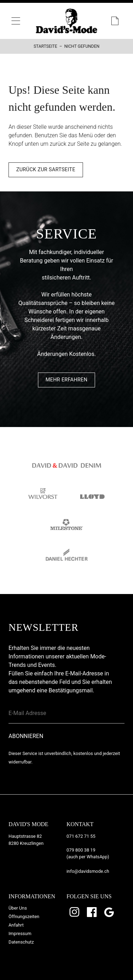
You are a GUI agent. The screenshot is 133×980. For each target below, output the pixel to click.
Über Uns (18, 908)
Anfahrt (16, 925)
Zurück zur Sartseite (46, 170)
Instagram (75, 912)
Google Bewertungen (110, 912)
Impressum (20, 933)
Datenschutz (21, 942)
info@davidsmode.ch (88, 871)
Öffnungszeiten (24, 916)
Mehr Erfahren (66, 380)
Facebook (92, 912)
